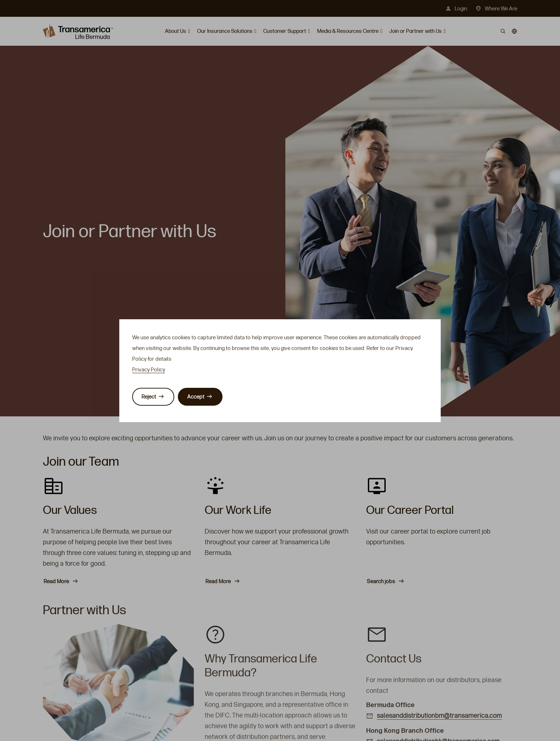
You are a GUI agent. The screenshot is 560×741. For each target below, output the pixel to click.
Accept (196, 397)
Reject (149, 397)
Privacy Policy (149, 370)
